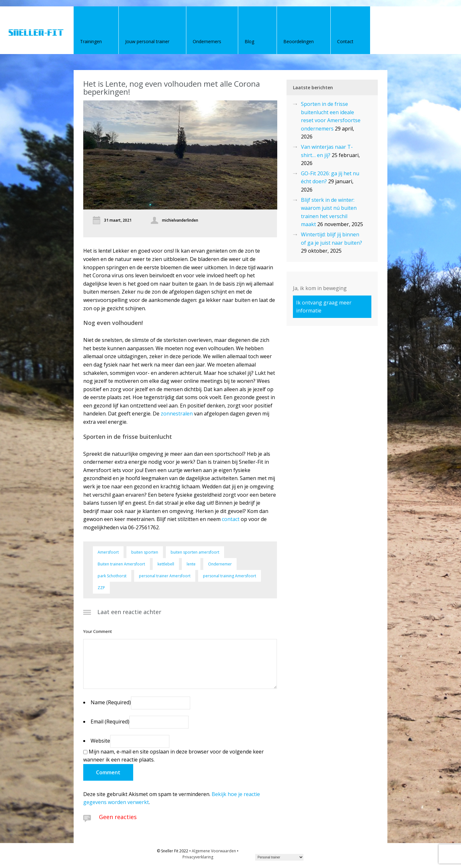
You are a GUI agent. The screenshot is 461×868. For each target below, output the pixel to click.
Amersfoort (108, 552)
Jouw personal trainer (147, 41)
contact (231, 519)
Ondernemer (220, 564)
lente (191, 564)
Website (100, 741)
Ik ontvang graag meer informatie (324, 307)
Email (110, 722)
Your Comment (97, 631)
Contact (345, 41)
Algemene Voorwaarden (214, 851)
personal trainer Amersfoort (165, 576)
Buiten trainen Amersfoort (121, 564)
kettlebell (166, 564)
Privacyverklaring (198, 857)
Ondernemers (207, 41)
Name (111, 702)
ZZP (101, 588)
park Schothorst (112, 576)
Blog (249, 41)
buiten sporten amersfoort (195, 552)
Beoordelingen (299, 41)
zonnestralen (177, 414)
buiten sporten (145, 552)
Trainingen (91, 41)
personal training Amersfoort (230, 576)
